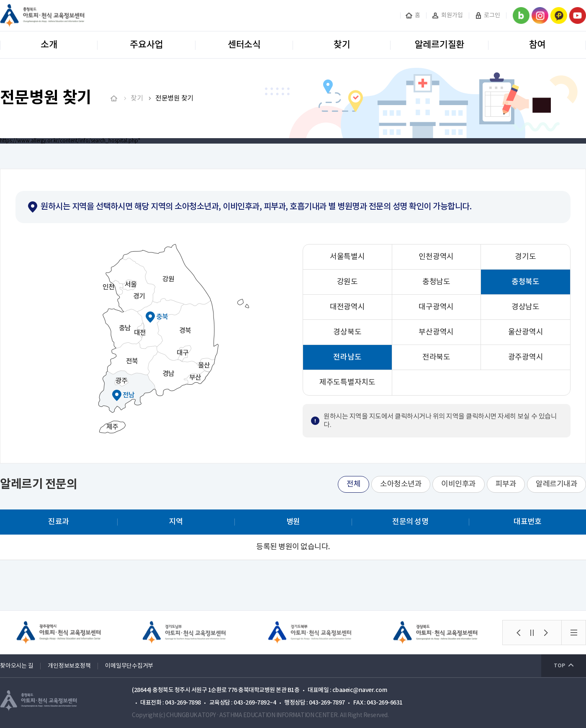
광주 (122, 381)
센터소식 (244, 45)
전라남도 (347, 357)
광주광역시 (526, 357)
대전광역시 (347, 307)
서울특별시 (347, 257)
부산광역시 (436, 332)
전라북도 (436, 357)
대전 (140, 333)
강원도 (347, 282)
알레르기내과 (556, 484)
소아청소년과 (401, 484)
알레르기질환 (440, 45)
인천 (109, 287)
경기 (139, 296)
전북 (132, 361)
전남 (129, 395)
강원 (168, 279)
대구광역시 (436, 307)
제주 (112, 427)
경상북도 (347, 332)
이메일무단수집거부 (129, 666)
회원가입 (452, 15)
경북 (185, 331)
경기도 (525, 257)
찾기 (342, 45)
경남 (168, 374)
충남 (125, 328)
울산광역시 (526, 332)
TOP (559, 666)
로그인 (492, 15)
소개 (49, 45)
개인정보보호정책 (69, 666)
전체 (353, 484)
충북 (162, 317)
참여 (537, 45)
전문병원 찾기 (174, 98)
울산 (204, 365)
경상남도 (526, 307)
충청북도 (526, 282)
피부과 (506, 484)
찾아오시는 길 (17, 666)
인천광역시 (436, 257)
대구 (183, 353)
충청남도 (436, 282)
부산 (195, 378)
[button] (518, 633)
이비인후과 (459, 484)
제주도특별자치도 (347, 382)
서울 (131, 285)
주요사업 (146, 45)
